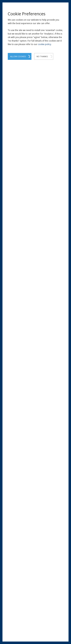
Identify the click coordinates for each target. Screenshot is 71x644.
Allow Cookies (18, 56)
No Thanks (42, 56)
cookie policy (44, 44)
